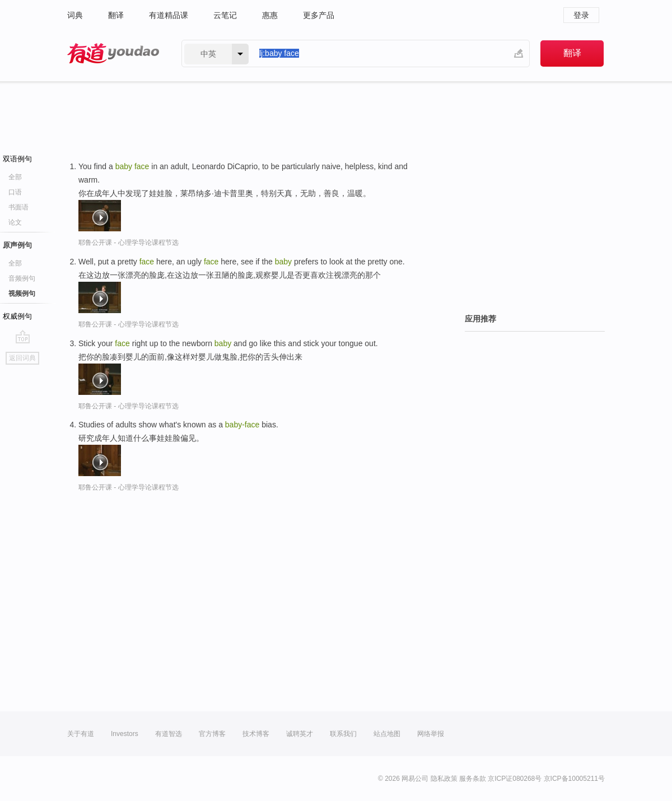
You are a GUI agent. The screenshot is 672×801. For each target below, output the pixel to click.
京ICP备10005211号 (574, 779)
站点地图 (387, 734)
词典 (75, 15)
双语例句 (17, 159)
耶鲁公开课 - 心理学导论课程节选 (129, 243)
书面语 (18, 207)
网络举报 (431, 734)
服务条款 (473, 779)
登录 (581, 15)
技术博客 (256, 734)
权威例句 (17, 316)
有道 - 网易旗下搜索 (113, 53)
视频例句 (22, 294)
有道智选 (169, 734)
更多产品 (319, 15)
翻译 (116, 15)
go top (23, 337)
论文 (15, 222)
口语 (15, 192)
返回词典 (22, 358)
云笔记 (225, 15)
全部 (15, 177)
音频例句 (22, 278)
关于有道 (81, 734)
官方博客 (212, 734)
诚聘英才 (300, 734)
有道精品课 (169, 15)
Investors (125, 734)
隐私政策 (444, 779)
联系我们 (343, 734)
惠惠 (270, 15)
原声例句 (17, 245)
